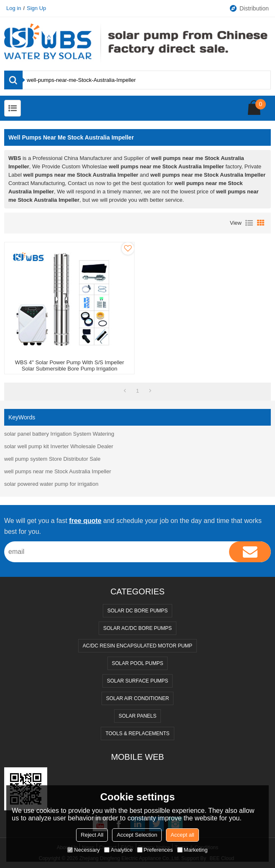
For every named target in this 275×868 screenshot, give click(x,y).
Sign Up (36, 8)
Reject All (92, 835)
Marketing (192, 850)
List (249, 223)
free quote (85, 521)
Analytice (118, 850)
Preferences (155, 850)
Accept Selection (137, 835)
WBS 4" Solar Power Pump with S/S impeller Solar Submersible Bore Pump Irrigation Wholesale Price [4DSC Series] (70, 369)
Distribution (249, 8)
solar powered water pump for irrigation (51, 484)
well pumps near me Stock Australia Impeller (58, 471)
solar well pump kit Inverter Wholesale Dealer (59, 446)
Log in (14, 8)
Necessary (83, 850)
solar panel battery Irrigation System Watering (59, 434)
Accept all (182, 835)
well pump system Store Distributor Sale (52, 459)
